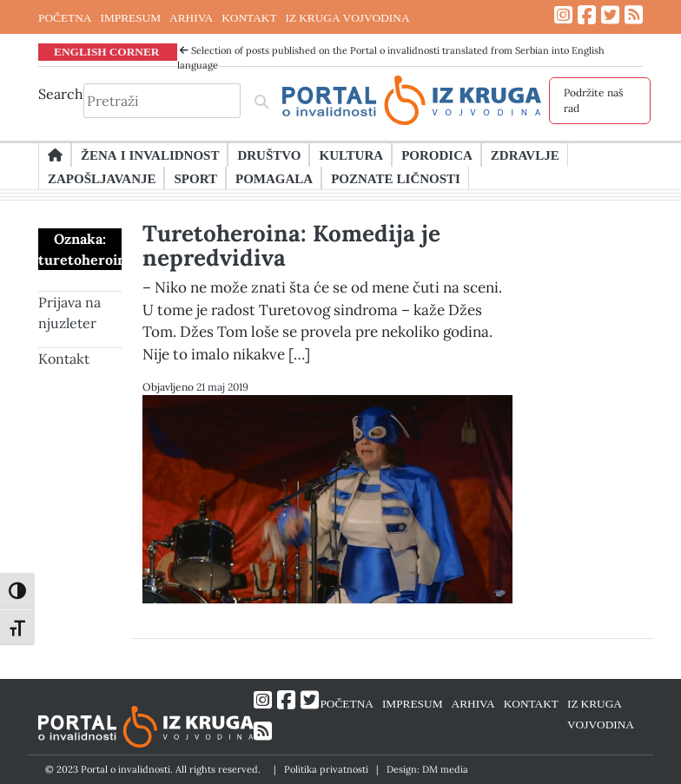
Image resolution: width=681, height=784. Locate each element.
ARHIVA (191, 17)
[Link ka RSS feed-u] (634, 15)
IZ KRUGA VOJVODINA (348, 17)
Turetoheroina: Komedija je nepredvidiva (291, 245)
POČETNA (65, 17)
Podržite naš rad (594, 100)
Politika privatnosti (326, 769)
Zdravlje (525, 155)
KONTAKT (249, 17)
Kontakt (64, 359)
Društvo (269, 155)
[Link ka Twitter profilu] (610, 15)
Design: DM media (427, 769)
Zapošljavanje (102, 178)
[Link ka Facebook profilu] (587, 15)
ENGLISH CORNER (107, 51)
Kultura (351, 155)
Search (61, 94)
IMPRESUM (130, 17)
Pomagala (274, 178)
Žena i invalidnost (150, 155)
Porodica (437, 155)
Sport (195, 178)
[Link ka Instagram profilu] (563, 15)
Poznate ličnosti (396, 178)
